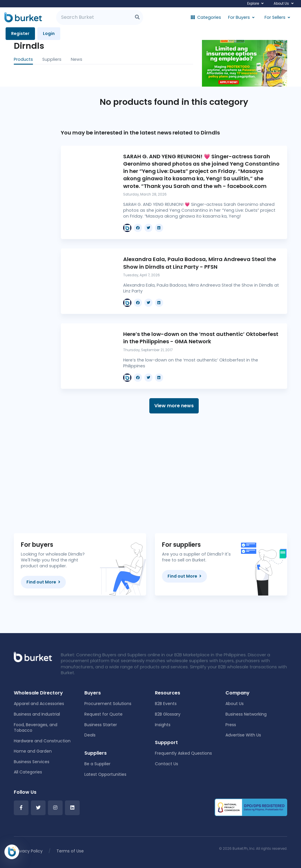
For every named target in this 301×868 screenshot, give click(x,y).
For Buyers (239, 17)
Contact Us (167, 764)
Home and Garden (33, 751)
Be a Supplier (97, 764)
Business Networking (246, 714)
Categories (206, 17)
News (77, 59)
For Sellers (275, 17)
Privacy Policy (29, 851)
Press (231, 725)
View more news (174, 406)
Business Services (32, 762)
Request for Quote (103, 714)
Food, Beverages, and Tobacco (36, 728)
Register (20, 33)
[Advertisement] (174, 473)
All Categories (28, 772)
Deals (90, 735)
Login (49, 33)
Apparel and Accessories (39, 704)
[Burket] (23, 17)
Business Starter (101, 725)
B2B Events (166, 704)
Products (23, 59)
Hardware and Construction (42, 741)
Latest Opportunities (105, 774)
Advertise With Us (243, 735)
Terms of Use (70, 851)
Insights (163, 725)
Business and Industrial (37, 714)
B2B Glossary (168, 714)
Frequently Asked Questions (183, 753)
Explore (253, 4)
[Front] (33, 657)
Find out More (43, 582)
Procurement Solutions (108, 704)
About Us (281, 4)
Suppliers (52, 59)
